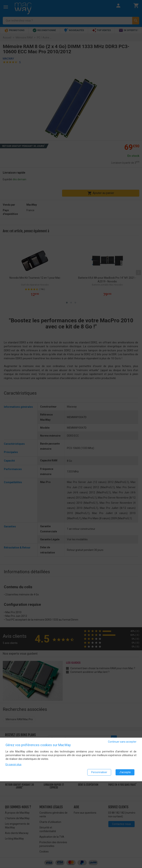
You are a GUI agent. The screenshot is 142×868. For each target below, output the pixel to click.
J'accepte (125, 772)
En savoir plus (13, 765)
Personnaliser (99, 772)
